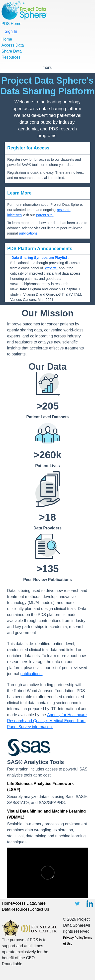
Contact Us (39, 909)
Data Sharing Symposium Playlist (39, 258)
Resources (11, 57)
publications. (29, 233)
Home (7, 39)
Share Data (12, 51)
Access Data (13, 45)
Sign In (11, 31)
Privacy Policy (73, 938)
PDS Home (11, 24)
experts (51, 268)
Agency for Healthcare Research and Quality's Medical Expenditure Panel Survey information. (47, 721)
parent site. (45, 215)
